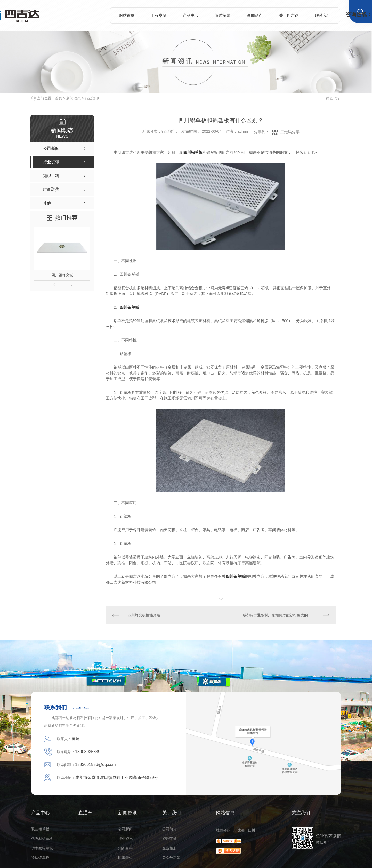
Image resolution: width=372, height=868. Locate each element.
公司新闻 (125, 829)
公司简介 (169, 829)
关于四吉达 (289, 15)
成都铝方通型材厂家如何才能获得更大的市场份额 (282, 615)
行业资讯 (92, 98)
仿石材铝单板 (42, 839)
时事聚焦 (125, 858)
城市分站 (223, 830)
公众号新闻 (171, 858)
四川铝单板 (193, 152)
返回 (333, 98)
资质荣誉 (223, 15)
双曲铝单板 (40, 829)
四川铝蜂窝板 (62, 275)
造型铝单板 (40, 858)
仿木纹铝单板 (42, 848)
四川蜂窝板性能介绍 (144, 615)
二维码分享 (290, 132)
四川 (252, 830)
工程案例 (159, 15)
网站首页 (127, 15)
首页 (59, 98)
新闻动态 (255, 15)
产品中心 (191, 15)
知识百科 (125, 848)
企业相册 (169, 848)
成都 (241, 830)
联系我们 (323, 15)
